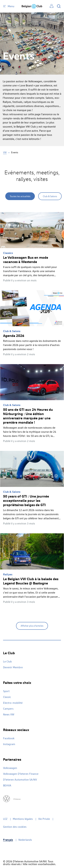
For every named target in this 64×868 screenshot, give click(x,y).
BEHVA (7, 785)
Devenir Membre (13, 667)
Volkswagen (10, 768)
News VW (9, 714)
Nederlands (25, 840)
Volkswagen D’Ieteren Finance (21, 774)
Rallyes (8, 574)
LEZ (5, 819)
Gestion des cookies (15, 827)
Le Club (7, 661)
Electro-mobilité (13, 703)
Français (8, 840)
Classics (8, 253)
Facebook (9, 738)
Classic (7, 697)
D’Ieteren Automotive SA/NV (20, 780)
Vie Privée (44, 819)
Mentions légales (23, 819)
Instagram (9, 744)
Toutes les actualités (20, 196)
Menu (9, 6)
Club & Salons (50, 196)
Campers (8, 709)
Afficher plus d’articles (32, 626)
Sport (6, 691)
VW (5, 152)
